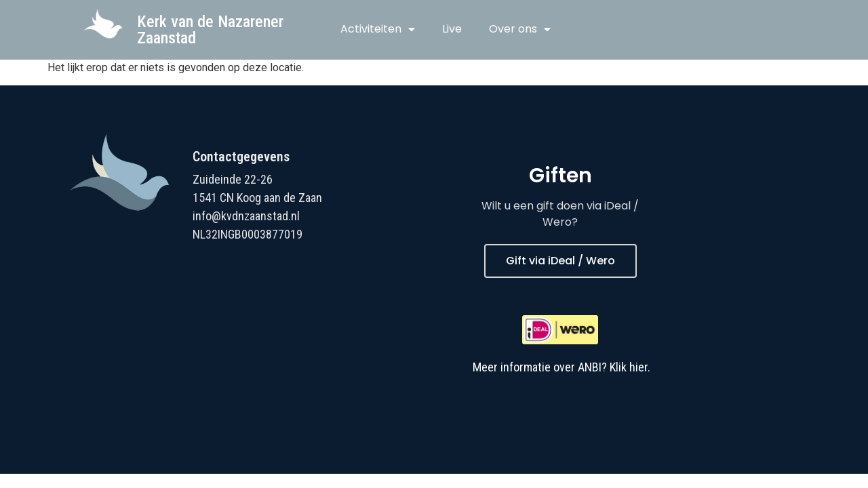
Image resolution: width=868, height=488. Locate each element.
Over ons (520, 29)
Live (452, 29)
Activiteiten (378, 29)
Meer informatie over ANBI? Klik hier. (561, 367)
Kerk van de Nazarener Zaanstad (210, 30)
